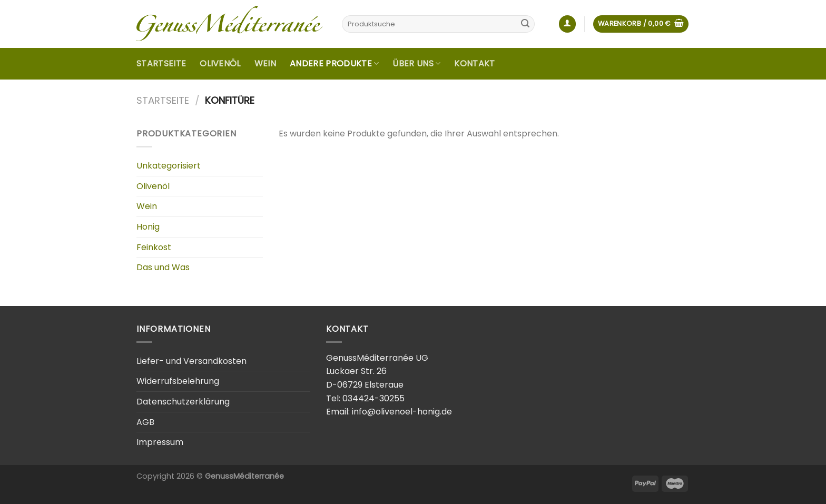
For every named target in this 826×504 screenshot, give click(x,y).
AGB (145, 422)
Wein (265, 63)
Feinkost (154, 247)
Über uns (416, 63)
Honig (148, 227)
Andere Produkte (334, 63)
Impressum (160, 442)
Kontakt (474, 63)
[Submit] (525, 24)
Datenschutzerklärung (183, 402)
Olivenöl (220, 63)
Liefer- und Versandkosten (191, 361)
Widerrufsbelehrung (178, 381)
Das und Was (163, 267)
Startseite (161, 63)
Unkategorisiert (169, 166)
